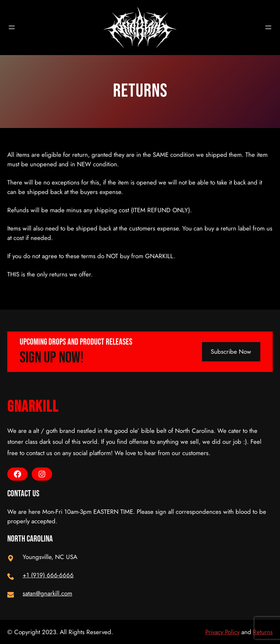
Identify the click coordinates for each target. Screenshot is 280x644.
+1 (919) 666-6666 (48, 575)
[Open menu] (12, 27)
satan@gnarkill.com (47, 593)
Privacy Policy (222, 632)
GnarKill (33, 407)
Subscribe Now (231, 352)
